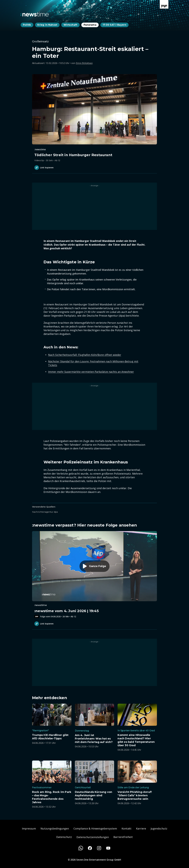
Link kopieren (44, 168)
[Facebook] (90, 848)
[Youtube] (108, 848)
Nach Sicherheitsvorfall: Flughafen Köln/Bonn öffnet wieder (85, 355)
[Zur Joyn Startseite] (164, 4)
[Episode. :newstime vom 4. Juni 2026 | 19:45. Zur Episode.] (94, 575)
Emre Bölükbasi (84, 63)
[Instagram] (99, 848)
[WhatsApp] (81, 848)
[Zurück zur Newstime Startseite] (35, 14)
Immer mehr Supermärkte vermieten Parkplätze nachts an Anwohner (91, 372)
